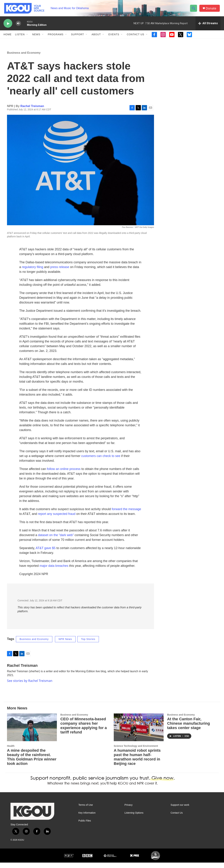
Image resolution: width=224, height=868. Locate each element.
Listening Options (134, 818)
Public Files (85, 826)
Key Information (87, 818)
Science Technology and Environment (136, 752)
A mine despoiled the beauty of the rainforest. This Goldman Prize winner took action (32, 763)
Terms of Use (86, 811)
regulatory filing (33, 273)
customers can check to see (101, 462)
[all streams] (208, 25)
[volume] (18, 26)
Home (8, 36)
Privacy (128, 811)
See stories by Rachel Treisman (30, 686)
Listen (20, 36)
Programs (56, 36)
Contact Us (135, 36)
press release (60, 273)
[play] (8, 26)
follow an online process (64, 475)
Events (114, 36)
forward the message (126, 515)
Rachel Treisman (32, 111)
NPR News (65, 645)
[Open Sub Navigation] (27, 36)
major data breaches (54, 571)
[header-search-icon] (194, 9)
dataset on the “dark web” (56, 541)
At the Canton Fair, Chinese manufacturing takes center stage (188, 729)
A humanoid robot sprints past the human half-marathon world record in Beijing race (137, 763)
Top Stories (88, 645)
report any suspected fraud (57, 519)
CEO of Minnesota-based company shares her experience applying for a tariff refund (84, 731)
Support (78, 36)
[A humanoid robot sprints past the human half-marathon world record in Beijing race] (139, 733)
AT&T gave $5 (46, 554)
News (36, 36)
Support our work (180, 811)
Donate (212, 9)
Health (11, 752)
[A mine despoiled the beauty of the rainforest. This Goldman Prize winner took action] (32, 733)
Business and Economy (24, 58)
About (96, 36)
